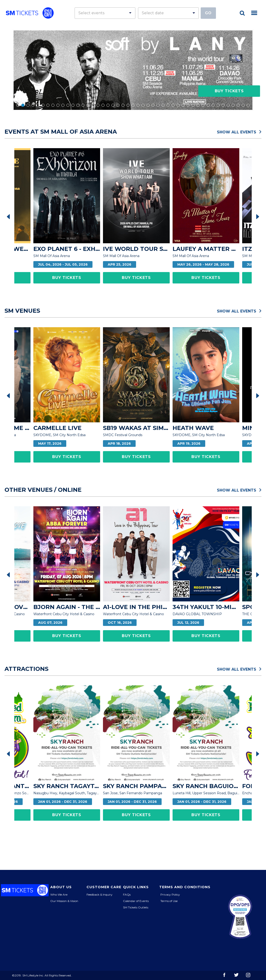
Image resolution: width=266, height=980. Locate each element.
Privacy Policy (170, 895)
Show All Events (239, 132)
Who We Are (59, 895)
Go (208, 13)
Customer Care (104, 887)
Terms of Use (169, 901)
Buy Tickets (229, 91)
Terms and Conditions (185, 887)
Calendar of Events (136, 901)
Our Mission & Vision (64, 901)
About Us (61, 887)
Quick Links (136, 887)
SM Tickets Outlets (136, 907)
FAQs (127, 895)
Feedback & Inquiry (100, 895)
